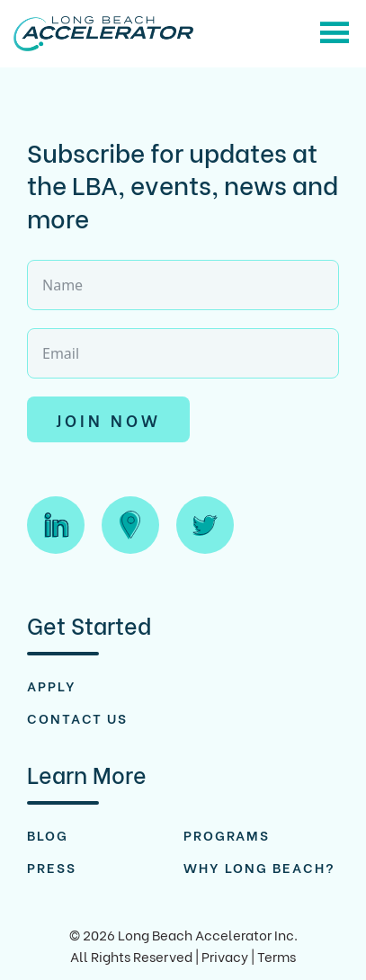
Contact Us (77, 717)
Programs (227, 834)
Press (52, 867)
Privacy (225, 956)
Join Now (108, 419)
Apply (52, 685)
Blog (48, 834)
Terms (277, 956)
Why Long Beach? (259, 867)
